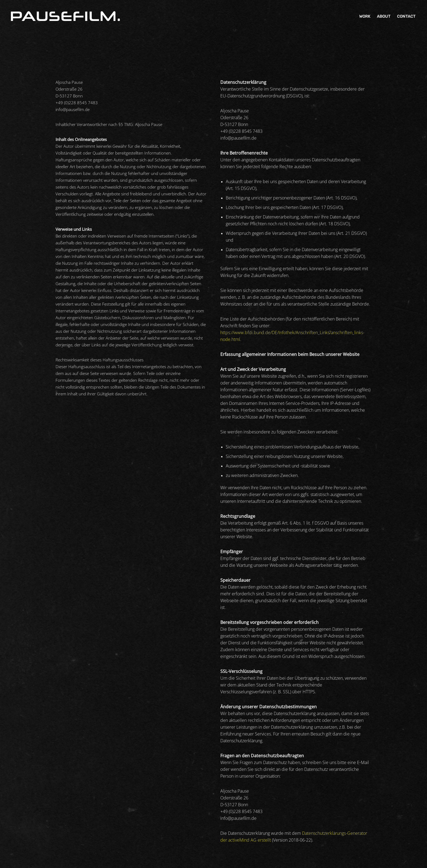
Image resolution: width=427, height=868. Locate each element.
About (384, 16)
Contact (406, 16)
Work (365, 16)
